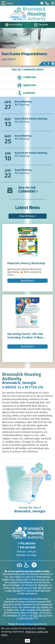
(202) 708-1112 (39, 588)
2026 (13, 624)
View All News (28, 216)
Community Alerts (28, 70)
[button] (53, 3)
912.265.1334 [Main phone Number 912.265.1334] (28, 544)
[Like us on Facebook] (42, 3)
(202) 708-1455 (14, 591)
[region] (27, 57)
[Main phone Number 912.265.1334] (47, 3)
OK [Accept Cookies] (27, 641)
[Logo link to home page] (27, 14)
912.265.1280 (28, 547)
